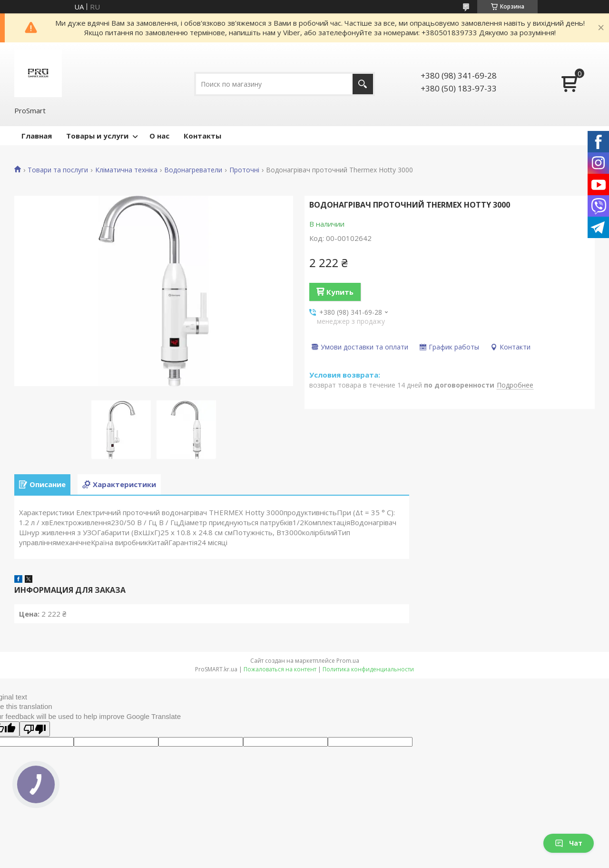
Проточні (244, 170)
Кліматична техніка (126, 170)
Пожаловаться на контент (280, 669)
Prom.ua (348, 661)
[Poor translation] (35, 729)
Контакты (202, 136)
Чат (569, 843)
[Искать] (363, 84)
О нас (159, 136)
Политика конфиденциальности (368, 669)
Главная (37, 136)
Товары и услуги (97, 136)
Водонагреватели (193, 170)
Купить (340, 292)
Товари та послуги (58, 170)
